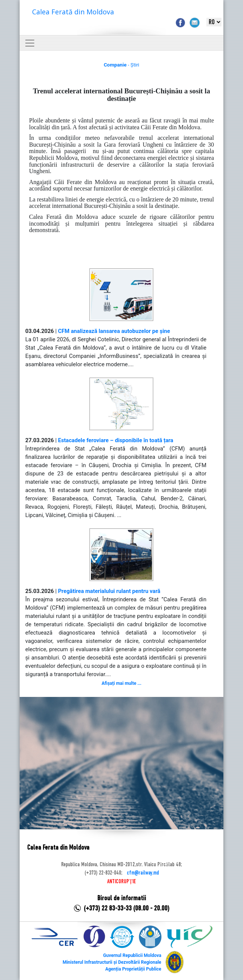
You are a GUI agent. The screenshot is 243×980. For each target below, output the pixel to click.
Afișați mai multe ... (121, 683)
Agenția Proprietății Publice (133, 969)
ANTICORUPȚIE (121, 882)
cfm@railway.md (143, 873)
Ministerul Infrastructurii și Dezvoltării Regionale (112, 962)
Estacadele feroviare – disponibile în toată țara (116, 440)
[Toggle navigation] (30, 43)
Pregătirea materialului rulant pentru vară (109, 591)
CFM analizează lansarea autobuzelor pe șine (114, 331)
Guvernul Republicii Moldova (132, 955)
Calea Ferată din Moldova (73, 12)
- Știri (121, 65)
